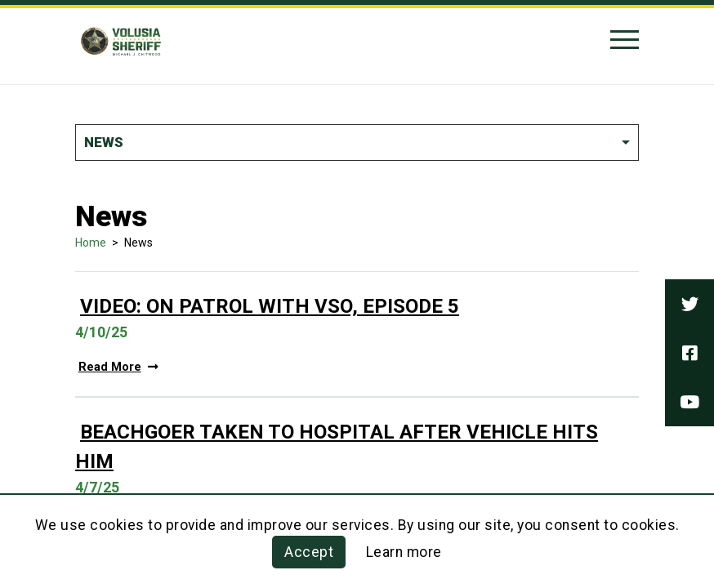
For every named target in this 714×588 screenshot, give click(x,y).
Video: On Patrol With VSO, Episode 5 (270, 306)
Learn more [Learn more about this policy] (404, 552)
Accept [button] (309, 552)
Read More (118, 367)
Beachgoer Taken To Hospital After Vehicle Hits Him (337, 447)
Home (91, 243)
